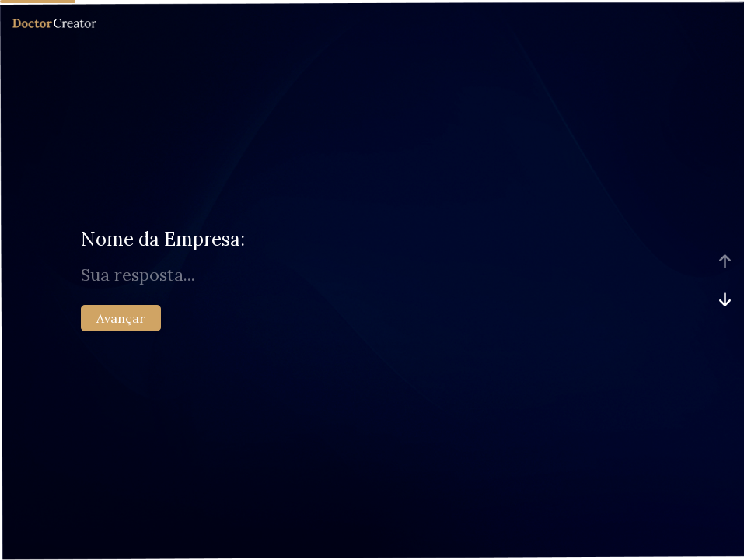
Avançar (121, 318)
